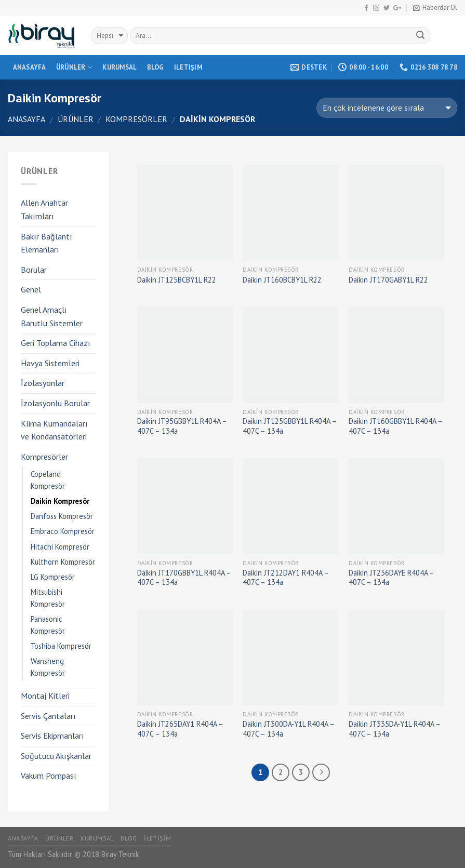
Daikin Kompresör (60, 501)
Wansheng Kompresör (48, 667)
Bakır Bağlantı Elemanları (46, 243)
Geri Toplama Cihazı (56, 343)
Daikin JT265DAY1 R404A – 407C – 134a (180, 729)
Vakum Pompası (49, 776)
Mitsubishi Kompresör (48, 598)
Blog (156, 67)
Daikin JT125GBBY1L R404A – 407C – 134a (289, 426)
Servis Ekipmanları (52, 736)
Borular (34, 270)
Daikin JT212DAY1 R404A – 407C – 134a (285, 578)
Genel (31, 289)
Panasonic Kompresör (48, 625)
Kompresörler (136, 119)
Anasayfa (30, 67)
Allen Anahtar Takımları (44, 209)
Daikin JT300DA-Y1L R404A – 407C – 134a (288, 729)
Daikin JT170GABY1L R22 (388, 280)
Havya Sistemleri (50, 363)
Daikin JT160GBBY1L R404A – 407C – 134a (395, 426)
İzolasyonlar (43, 383)
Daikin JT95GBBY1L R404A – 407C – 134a (182, 426)
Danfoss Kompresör (62, 516)
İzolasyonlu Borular (55, 403)
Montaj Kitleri (45, 696)
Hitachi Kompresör (60, 547)
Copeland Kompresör (48, 480)
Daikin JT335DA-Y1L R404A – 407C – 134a (394, 729)
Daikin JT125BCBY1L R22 (177, 280)
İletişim (188, 67)
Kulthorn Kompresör (63, 562)
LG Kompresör (53, 577)
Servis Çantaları (48, 716)
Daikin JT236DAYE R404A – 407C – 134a (391, 578)
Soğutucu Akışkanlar (56, 756)
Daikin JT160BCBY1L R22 (282, 280)
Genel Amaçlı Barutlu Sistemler (52, 316)
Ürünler (74, 67)
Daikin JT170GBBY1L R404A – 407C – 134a (184, 578)
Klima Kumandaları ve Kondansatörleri (54, 430)
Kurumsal (119, 67)
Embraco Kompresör (63, 531)
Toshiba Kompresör (61, 646)
